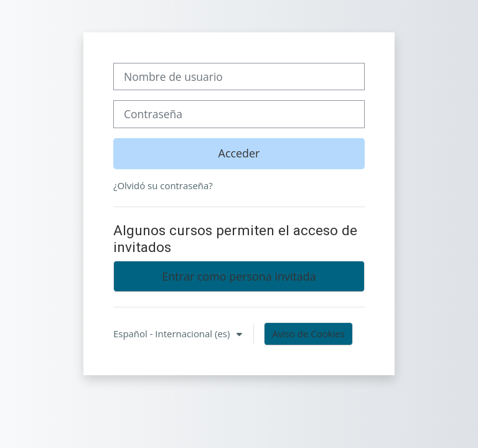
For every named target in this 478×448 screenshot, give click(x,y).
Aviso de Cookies (308, 334)
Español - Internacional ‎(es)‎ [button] (173, 334)
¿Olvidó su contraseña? (163, 185)
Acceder (239, 153)
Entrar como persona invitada (239, 276)
